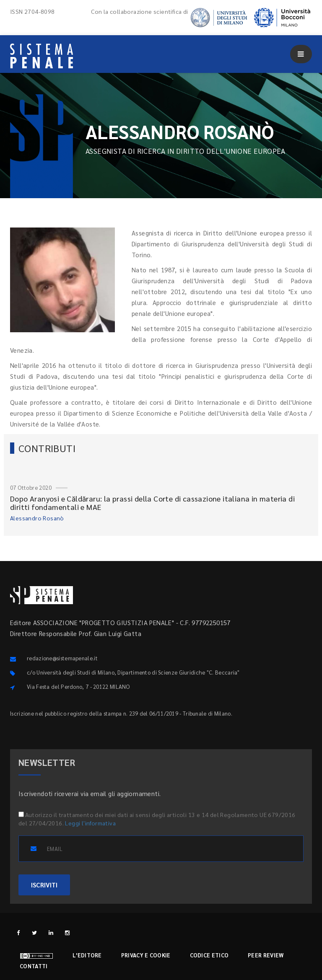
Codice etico (209, 955)
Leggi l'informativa (90, 823)
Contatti (34, 966)
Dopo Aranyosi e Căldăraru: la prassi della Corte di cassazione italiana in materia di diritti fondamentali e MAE (152, 503)
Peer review (266, 955)
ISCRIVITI (44, 885)
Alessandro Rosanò (37, 518)
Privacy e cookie (146, 955)
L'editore (87, 955)
